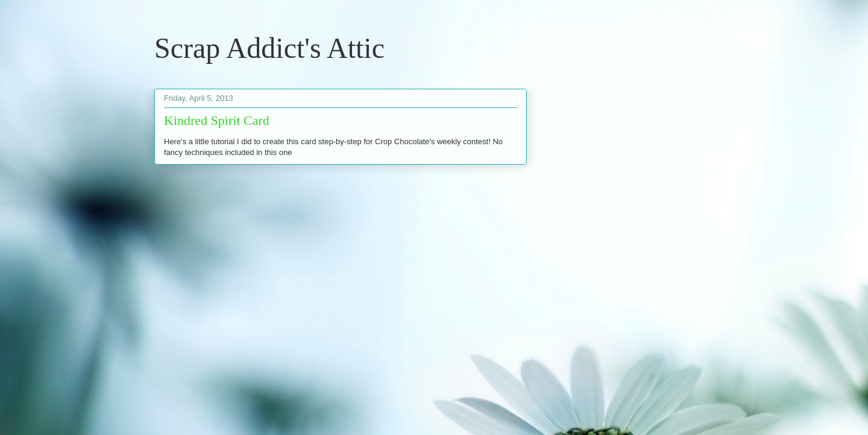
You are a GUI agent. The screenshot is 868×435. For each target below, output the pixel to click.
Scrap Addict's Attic (269, 48)
